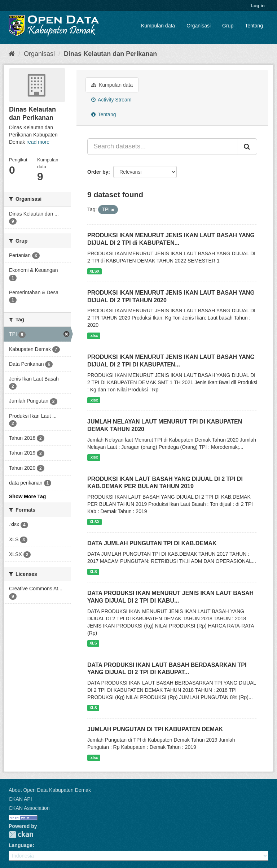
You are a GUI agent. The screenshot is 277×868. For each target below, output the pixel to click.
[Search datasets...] (163, 147)
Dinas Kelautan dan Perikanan (110, 54)
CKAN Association (29, 808)
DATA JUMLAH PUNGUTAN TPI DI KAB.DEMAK (152, 543)
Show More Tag (27, 496)
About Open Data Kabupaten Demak (50, 790)
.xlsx (94, 335)
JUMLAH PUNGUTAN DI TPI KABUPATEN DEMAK (155, 729)
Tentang (254, 26)
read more (38, 142)
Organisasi (199, 26)
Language (21, 845)
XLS (93, 572)
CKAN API (20, 799)
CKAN (21, 834)
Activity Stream (111, 100)
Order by (98, 172)
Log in (258, 6)
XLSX (94, 271)
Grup (228, 26)
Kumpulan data (158, 26)
